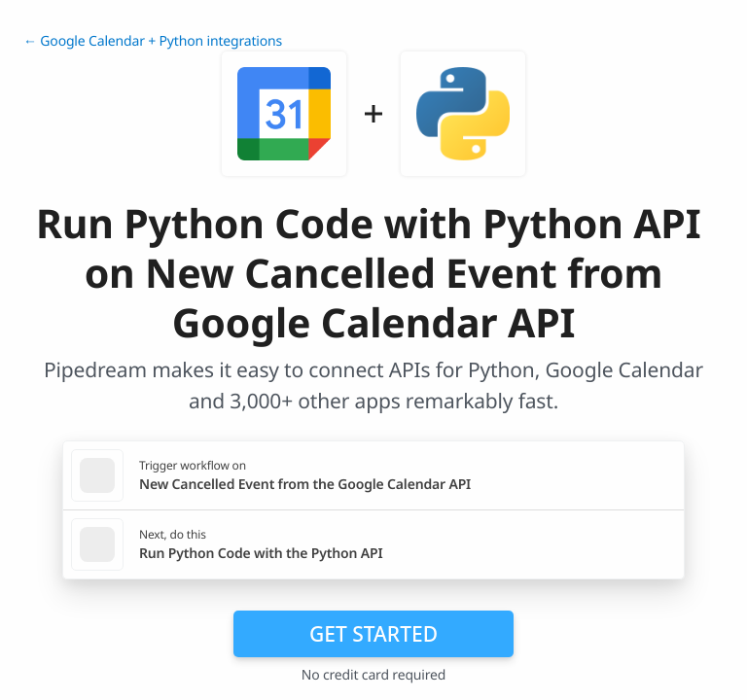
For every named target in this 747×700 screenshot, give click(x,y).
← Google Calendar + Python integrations (153, 41)
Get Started (373, 634)
